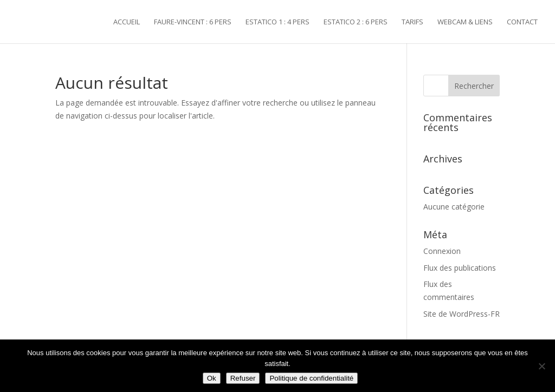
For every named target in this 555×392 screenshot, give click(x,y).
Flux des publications (460, 268)
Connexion (442, 251)
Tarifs (412, 22)
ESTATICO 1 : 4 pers (277, 22)
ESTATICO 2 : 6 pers (356, 22)
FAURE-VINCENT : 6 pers (193, 22)
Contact (522, 22)
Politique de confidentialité (311, 378)
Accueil (127, 22)
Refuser (243, 378)
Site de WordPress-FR (462, 314)
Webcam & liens (465, 22)
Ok (212, 378)
